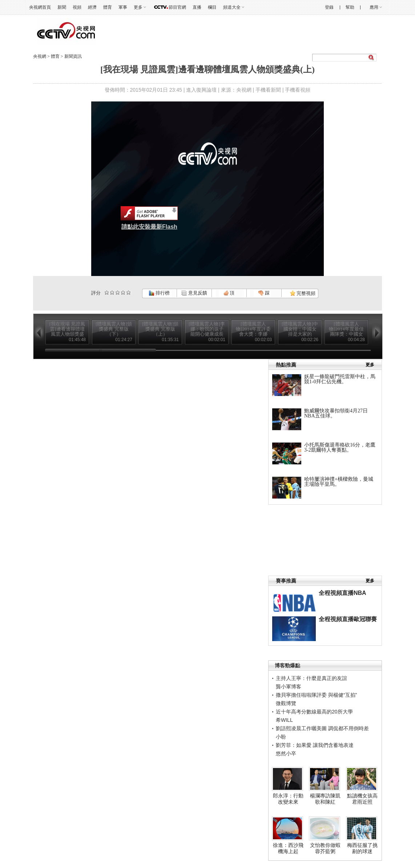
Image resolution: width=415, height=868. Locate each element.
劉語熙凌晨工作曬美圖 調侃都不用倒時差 (322, 728)
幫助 (350, 7)
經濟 (92, 7)
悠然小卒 (286, 753)
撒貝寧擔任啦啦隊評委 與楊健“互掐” (316, 695)
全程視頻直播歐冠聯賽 (348, 619)
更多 (138, 7)
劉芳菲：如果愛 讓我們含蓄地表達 (315, 745)
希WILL (284, 720)
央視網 (40, 56)
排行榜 (159, 293)
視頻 (77, 7)
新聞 (62, 7)
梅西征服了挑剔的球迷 (362, 848)
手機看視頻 (298, 90)
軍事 (123, 7)
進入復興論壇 (201, 90)
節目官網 (177, 7)
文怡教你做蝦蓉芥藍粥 (325, 848)
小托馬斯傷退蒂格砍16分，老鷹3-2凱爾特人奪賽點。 (340, 447)
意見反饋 (194, 293)
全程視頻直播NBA (343, 593)
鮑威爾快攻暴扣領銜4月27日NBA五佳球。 (336, 413)
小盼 (281, 737)
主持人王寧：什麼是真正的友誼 (311, 678)
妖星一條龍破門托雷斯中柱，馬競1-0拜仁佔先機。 (340, 379)
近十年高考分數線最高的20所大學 (314, 712)
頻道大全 (232, 7)
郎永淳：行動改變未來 (288, 799)
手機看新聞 (268, 90)
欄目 (212, 7)
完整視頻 (303, 293)
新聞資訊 (73, 56)
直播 (197, 7)
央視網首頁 (40, 7)
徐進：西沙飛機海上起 (288, 848)
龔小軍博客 (289, 687)
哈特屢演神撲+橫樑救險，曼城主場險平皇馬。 (339, 482)
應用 (374, 7)
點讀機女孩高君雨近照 (362, 799)
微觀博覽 (286, 703)
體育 (108, 7)
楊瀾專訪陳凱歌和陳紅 (325, 799)
